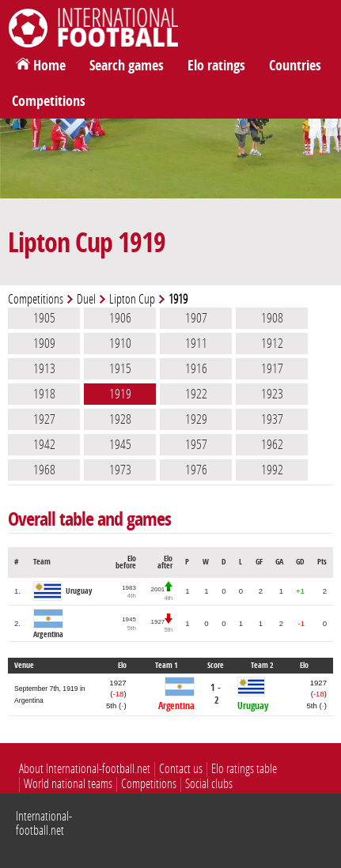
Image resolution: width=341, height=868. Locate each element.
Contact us (181, 769)
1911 (196, 343)
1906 (120, 318)
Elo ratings (216, 66)
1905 (44, 318)
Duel (86, 299)
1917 (272, 368)
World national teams (68, 784)
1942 (44, 444)
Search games (127, 66)
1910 (120, 343)
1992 (272, 470)
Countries (295, 66)
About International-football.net (85, 769)
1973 (120, 470)
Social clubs (209, 784)
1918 (44, 394)
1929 (196, 419)
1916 (196, 368)
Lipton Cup (132, 299)
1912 (272, 343)
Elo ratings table (244, 769)
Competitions (49, 101)
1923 (272, 394)
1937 (272, 419)
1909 (44, 343)
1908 (272, 318)
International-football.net (44, 823)
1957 (196, 444)
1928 (120, 419)
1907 (196, 318)
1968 (44, 470)
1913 (44, 368)
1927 (44, 419)
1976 (196, 470)
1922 (196, 394)
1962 (272, 444)
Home (49, 66)
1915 (120, 368)
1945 (120, 444)
